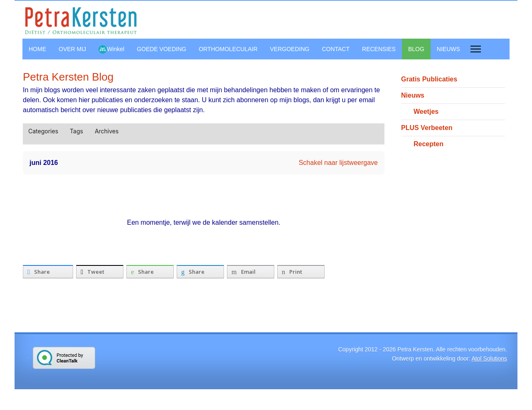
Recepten (429, 144)
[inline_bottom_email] (251, 272)
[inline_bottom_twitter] (100, 272)
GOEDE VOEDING (161, 49)
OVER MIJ (72, 49)
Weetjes (426, 112)
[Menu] (476, 49)
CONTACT (336, 49)
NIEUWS (448, 49)
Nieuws (413, 95)
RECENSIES (379, 49)
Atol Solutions (489, 358)
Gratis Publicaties (429, 79)
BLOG (416, 49)
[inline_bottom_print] (301, 272)
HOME (37, 49)
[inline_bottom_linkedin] (200, 272)
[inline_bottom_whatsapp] (150, 272)
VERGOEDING (290, 49)
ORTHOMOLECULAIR (228, 49)
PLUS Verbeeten (427, 128)
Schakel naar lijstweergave (338, 163)
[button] (365, 131)
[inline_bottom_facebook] (48, 272)
